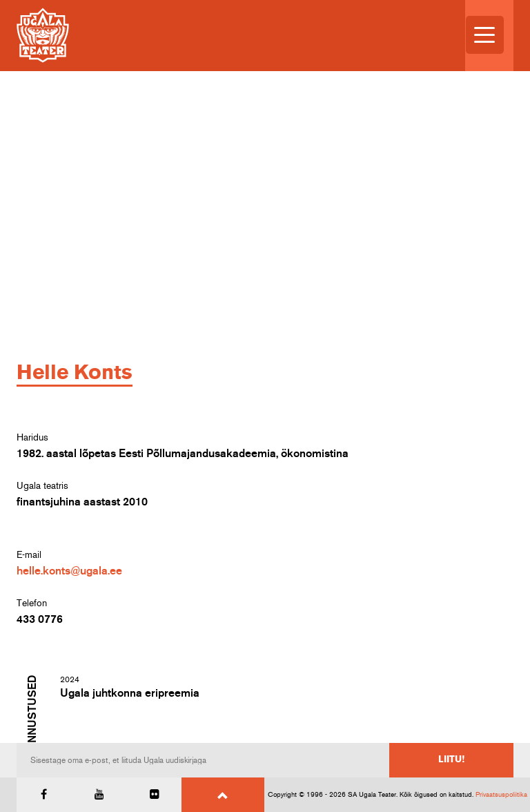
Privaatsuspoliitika (501, 795)
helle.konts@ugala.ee (69, 571)
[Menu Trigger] (485, 35)
